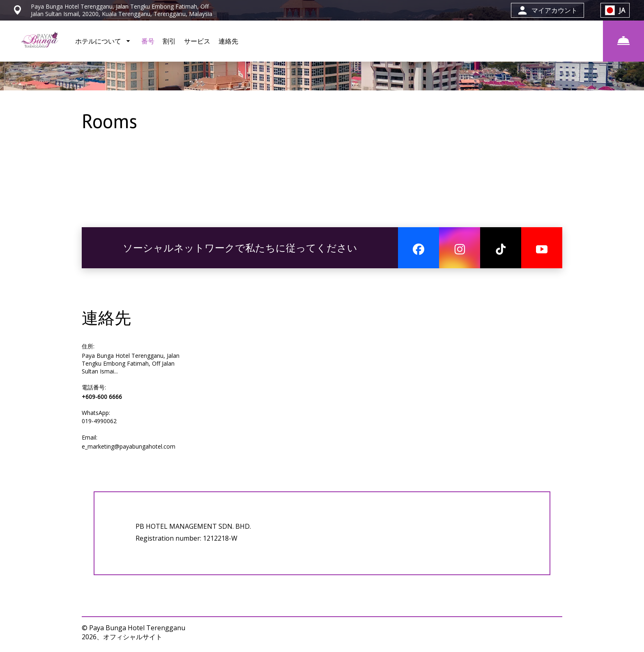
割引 (169, 41)
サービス (197, 41)
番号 (148, 41)
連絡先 (228, 41)
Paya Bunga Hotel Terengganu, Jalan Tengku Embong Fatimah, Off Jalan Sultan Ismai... (131, 363)
